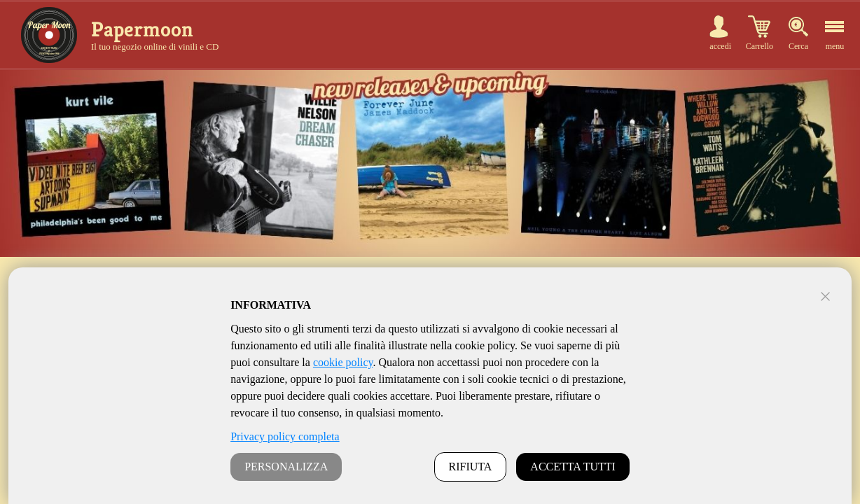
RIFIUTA (471, 467)
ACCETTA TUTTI (573, 467)
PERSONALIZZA (286, 467)
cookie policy (343, 362)
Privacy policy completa (285, 436)
